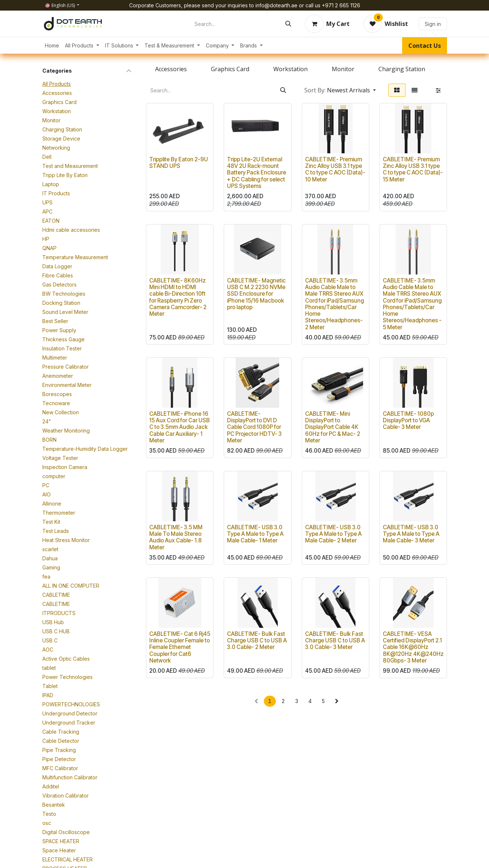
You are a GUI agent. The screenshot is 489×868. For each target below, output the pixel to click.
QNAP (49, 248)
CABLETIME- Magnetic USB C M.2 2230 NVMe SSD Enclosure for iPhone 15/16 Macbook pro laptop (256, 294)
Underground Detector (70, 713)
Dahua (50, 558)
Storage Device (61, 139)
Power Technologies (68, 677)
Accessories (57, 93)
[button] (340, 90)
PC (46, 485)
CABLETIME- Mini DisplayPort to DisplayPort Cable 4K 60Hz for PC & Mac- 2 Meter (333, 427)
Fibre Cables (58, 275)
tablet (49, 668)
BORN (49, 440)
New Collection (61, 412)
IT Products (56, 193)
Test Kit (51, 522)
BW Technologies (64, 294)
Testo (49, 814)
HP (46, 239)
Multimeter (55, 358)
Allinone (52, 504)
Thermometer (59, 513)
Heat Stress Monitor (66, 540)
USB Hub (53, 622)
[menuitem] (52, 45)
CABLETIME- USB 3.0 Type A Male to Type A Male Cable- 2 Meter (333, 534)
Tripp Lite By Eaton (65, 175)
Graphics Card (59, 102)
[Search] (288, 24)
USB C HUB (56, 631)
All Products (57, 84)
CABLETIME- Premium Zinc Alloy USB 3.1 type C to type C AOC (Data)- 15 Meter (413, 169)
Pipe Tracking (59, 750)
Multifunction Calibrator (70, 777)
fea (46, 577)
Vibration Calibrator (66, 796)
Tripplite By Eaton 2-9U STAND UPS (179, 163)
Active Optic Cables (66, 659)
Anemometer (58, 376)
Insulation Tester (62, 348)
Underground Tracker (69, 723)
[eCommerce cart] (327, 24)
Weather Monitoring (66, 431)
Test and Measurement (70, 166)
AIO (47, 494)
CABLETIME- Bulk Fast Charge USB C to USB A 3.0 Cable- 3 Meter (335, 640)
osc (47, 823)
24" (47, 421)
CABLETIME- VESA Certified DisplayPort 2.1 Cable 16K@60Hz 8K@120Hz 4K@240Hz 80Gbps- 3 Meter (413, 647)
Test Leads (56, 531)
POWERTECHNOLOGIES (71, 704)
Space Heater (59, 850)
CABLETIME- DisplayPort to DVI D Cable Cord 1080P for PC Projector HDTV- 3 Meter (254, 427)
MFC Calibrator (60, 768)
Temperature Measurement (75, 257)
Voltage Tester (60, 458)
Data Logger (57, 266)
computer (54, 476)
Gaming (51, 567)
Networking (56, 148)
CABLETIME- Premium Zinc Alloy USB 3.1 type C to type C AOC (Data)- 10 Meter (335, 169)
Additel (51, 786)
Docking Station (61, 303)
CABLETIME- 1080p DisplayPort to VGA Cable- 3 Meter (408, 420)
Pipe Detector (59, 759)
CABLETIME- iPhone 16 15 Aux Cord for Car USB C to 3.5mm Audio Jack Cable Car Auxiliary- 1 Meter (180, 427)
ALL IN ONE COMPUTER (71, 586)
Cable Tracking (61, 732)
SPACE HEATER (61, 841)
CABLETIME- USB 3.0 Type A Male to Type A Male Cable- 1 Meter (255, 534)
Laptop (51, 184)
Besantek (54, 805)
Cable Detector (61, 741)
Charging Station (62, 129)
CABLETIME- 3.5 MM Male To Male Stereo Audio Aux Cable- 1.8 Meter (176, 537)
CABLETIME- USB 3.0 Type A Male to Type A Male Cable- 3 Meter (411, 534)
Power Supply (59, 330)
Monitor (51, 120)
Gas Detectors (59, 285)
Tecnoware (56, 403)
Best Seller (55, 321)
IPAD (48, 695)
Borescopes (57, 394)
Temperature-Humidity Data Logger (85, 449)
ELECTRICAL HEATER (68, 859)
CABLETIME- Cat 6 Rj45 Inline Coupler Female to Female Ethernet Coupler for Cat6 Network (180, 647)
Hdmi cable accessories (71, 230)
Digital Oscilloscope (66, 832)
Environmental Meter (67, 385)
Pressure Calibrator (66, 367)
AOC (48, 650)
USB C (50, 640)
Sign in (433, 24)
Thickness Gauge (63, 339)
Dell (47, 157)
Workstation (57, 111)
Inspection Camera (65, 467)
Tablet (50, 686)
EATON (51, 221)
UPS (47, 202)
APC (47, 212)
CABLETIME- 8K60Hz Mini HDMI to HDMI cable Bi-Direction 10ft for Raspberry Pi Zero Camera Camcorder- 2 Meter (178, 297)
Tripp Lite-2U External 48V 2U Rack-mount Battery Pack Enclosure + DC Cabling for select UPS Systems (257, 173)
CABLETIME (56, 595)
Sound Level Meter (65, 312)
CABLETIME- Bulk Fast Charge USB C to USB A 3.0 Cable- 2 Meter (257, 640)
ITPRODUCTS (59, 613)
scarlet (50, 549)
